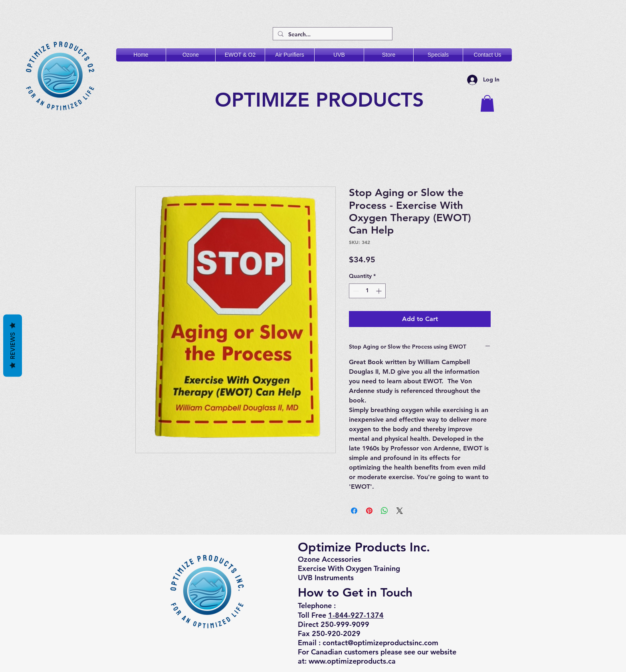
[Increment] (379, 291)
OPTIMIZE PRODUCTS (322, 100)
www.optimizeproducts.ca (352, 661)
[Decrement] (355, 291)
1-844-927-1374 (356, 615)
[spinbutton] (367, 291)
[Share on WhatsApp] (384, 511)
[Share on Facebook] (354, 511)
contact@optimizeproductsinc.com (380, 643)
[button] (487, 103)
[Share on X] (400, 511)
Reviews (13, 345)
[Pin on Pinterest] (369, 511)
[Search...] (332, 35)
